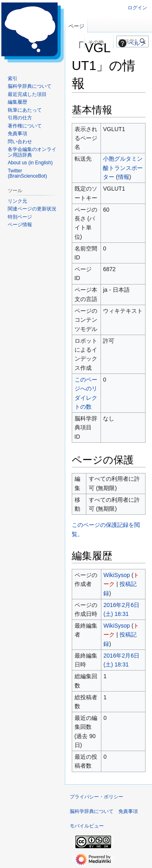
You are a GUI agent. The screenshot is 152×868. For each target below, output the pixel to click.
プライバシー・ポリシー (96, 797)
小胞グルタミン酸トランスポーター (123, 168)
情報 (124, 177)
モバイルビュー (87, 826)
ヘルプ (131, 43)
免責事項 (128, 811)
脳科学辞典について (92, 811)
